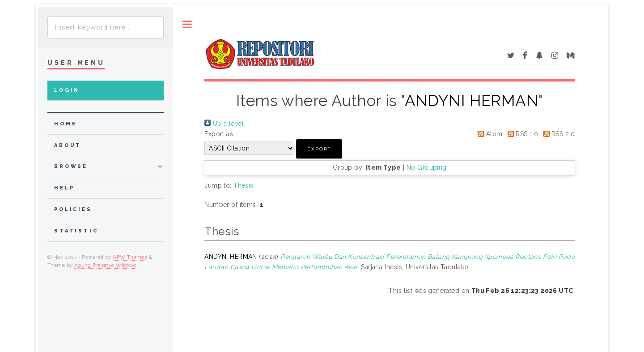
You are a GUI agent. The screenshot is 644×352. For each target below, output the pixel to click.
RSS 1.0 (521, 134)
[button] (319, 149)
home (65, 124)
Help (64, 188)
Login (67, 90)
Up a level (224, 124)
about (68, 145)
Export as (219, 134)
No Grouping (427, 167)
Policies (73, 209)
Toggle (187, 24)
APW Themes (130, 257)
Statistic (76, 231)
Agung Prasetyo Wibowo (105, 265)
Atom (488, 134)
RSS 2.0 (557, 134)
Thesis (244, 185)
